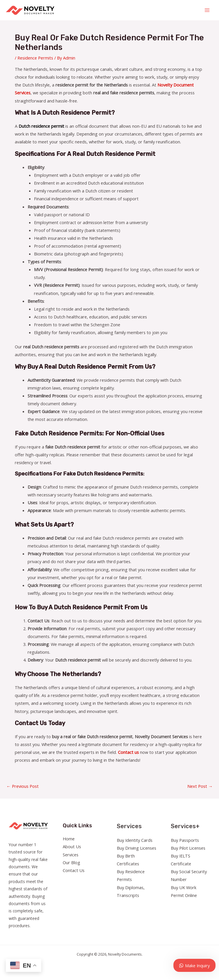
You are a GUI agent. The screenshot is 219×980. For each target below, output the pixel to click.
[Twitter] (183, 906)
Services (71, 855)
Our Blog (71, 862)
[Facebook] (175, 906)
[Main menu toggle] (207, 10)
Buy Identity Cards (135, 840)
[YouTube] (198, 906)
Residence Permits (35, 58)
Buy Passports (185, 840)
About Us (72, 846)
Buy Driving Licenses (137, 848)
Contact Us (74, 870)
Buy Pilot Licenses (188, 848)
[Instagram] (190, 906)
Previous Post (23, 786)
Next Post (200, 786)
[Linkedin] (206, 906)
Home (69, 839)
